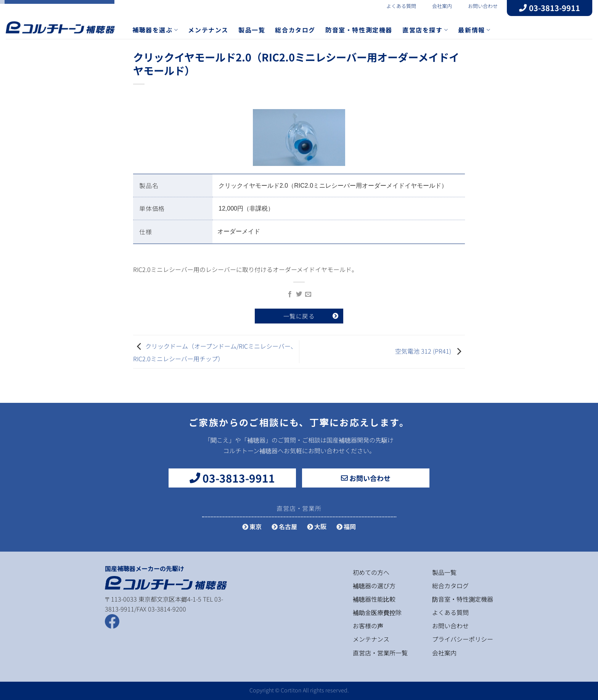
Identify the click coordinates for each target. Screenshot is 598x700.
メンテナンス (208, 30)
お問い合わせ (478, 6)
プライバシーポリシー (463, 639)
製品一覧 (252, 30)
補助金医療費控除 (377, 612)
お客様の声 (368, 626)
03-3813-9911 (550, 8)
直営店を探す (425, 30)
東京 (252, 526)
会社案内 (437, 6)
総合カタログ (295, 30)
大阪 (317, 526)
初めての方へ (371, 572)
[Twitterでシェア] (299, 294)
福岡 (346, 526)
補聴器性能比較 (374, 599)
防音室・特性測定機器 (359, 30)
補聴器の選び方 (374, 586)
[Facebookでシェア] (289, 294)
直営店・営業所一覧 (380, 653)
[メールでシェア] (308, 294)
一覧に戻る (299, 316)
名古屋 (284, 526)
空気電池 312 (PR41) (423, 351)
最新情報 (474, 30)
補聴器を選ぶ (155, 30)
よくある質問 (397, 6)
